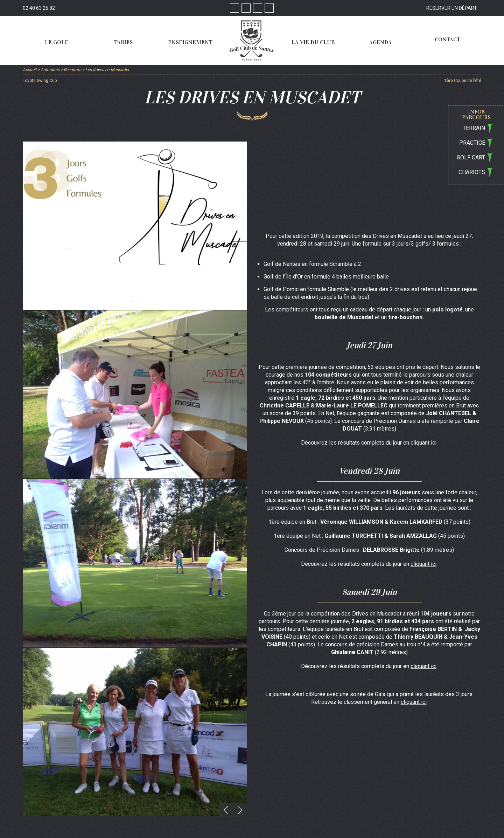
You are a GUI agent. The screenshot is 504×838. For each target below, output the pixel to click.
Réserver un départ (452, 8)
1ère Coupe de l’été (463, 81)
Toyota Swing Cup (40, 81)
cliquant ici (423, 443)
